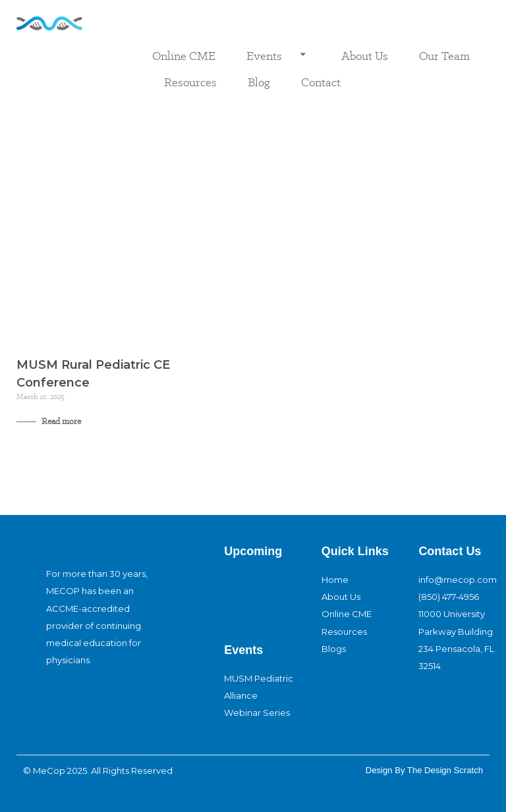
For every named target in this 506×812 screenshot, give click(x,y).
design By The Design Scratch (424, 770)
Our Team (444, 56)
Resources (190, 82)
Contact (321, 82)
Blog (259, 82)
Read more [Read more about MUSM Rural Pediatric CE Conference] (60, 421)
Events (278, 56)
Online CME (184, 56)
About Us (365, 56)
